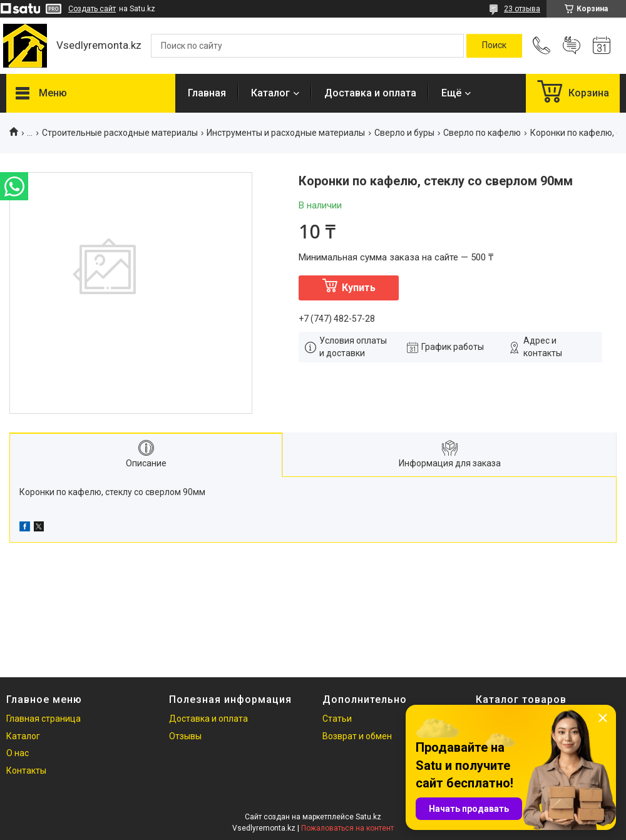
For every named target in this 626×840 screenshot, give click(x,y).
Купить (359, 288)
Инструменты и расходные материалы (286, 133)
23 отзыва (522, 9)
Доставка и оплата (370, 93)
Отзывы (185, 736)
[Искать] (494, 46)
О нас (18, 753)
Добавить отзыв (572, 46)
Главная (207, 93)
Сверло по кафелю (482, 133)
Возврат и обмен (357, 736)
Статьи (337, 719)
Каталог (270, 93)
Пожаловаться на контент (347, 828)
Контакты (26, 771)
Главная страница (44, 719)
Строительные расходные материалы (120, 133)
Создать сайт (92, 9)
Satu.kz (368, 817)
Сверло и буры (404, 133)
